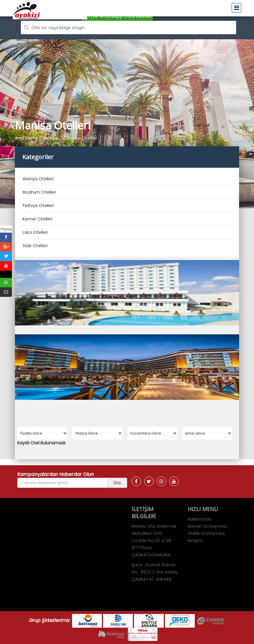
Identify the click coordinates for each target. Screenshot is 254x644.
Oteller (51, 138)
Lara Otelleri (35, 232)
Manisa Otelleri (81, 138)
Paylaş (6, 229)
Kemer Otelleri (38, 219)
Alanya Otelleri (38, 179)
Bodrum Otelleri (39, 192)
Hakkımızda (200, 519)
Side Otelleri (35, 246)
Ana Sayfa (26, 138)
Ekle (117, 483)
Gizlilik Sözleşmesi (206, 533)
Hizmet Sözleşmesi (207, 526)
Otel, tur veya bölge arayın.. (59, 28)
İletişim (195, 540)
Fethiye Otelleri (38, 206)
